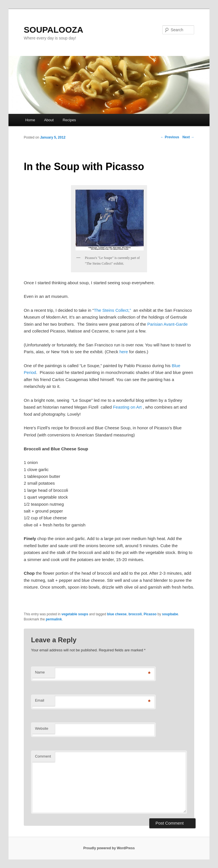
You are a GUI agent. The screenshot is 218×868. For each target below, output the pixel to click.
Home (30, 120)
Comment (43, 756)
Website (42, 728)
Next (188, 137)
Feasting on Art (128, 407)
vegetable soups (75, 614)
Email (40, 700)
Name (40, 672)
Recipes (69, 120)
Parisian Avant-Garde (167, 324)
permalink (54, 619)
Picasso (150, 614)
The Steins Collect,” (114, 310)
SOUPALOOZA (54, 30)
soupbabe (170, 614)
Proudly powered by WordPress (109, 848)
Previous (170, 137)
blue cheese (117, 614)
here (124, 352)
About (49, 120)
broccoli (135, 614)
